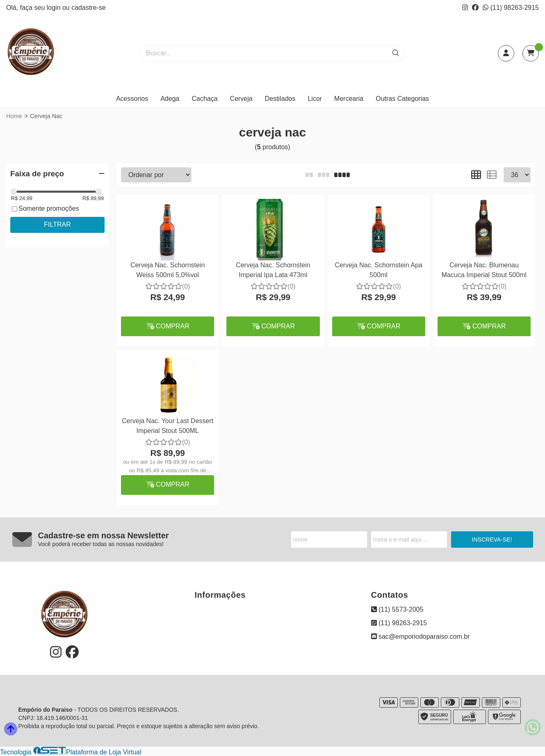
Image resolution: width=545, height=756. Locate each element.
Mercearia (349, 99)
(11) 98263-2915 (511, 8)
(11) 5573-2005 (397, 609)
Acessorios (132, 99)
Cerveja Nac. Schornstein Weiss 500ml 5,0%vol (168, 270)
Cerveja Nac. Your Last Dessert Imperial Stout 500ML (168, 426)
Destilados (280, 99)
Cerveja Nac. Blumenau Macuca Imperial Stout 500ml (484, 270)
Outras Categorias (402, 99)
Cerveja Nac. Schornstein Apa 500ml (378, 270)
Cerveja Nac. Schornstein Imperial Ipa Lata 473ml (273, 270)
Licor (315, 99)
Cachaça (204, 99)
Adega (170, 99)
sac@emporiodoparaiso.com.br (421, 636)
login (55, 8)
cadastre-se (89, 8)
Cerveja (241, 99)
